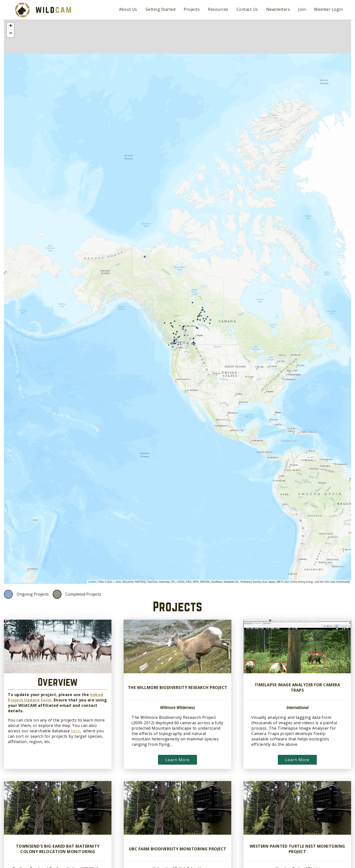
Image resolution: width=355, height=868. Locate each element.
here (76, 731)
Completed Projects (83, 594)
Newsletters (278, 9)
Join (302, 9)
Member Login (328, 9)
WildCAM (43, 10)
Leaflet (92, 582)
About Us (128, 9)
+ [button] (11, 26)
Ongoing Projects (33, 594)
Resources (218, 9)
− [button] (11, 34)
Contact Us (247, 9)
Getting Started (161, 9)
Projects (192, 9)
